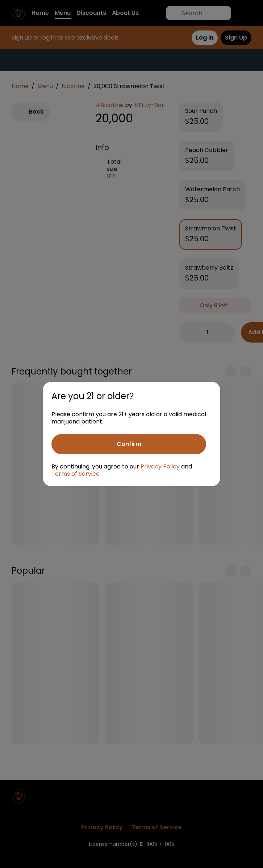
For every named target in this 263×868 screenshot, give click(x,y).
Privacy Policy (160, 466)
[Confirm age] (129, 444)
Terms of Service (76, 474)
